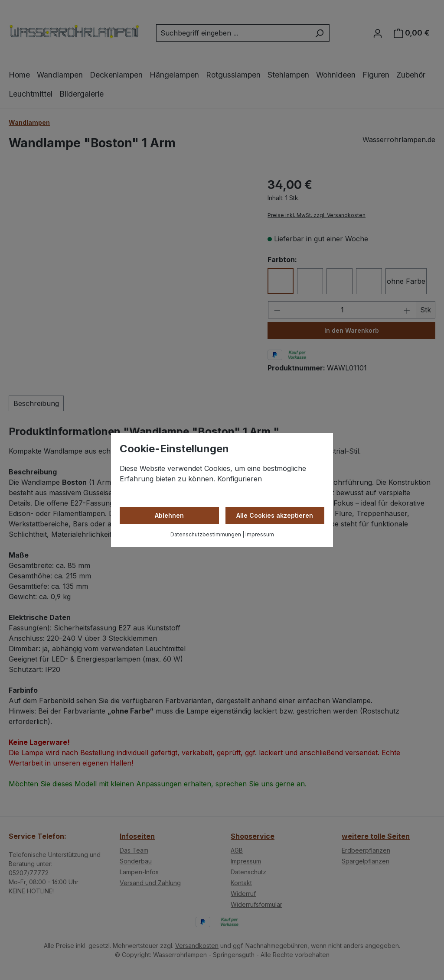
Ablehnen (169, 515)
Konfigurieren (240, 479)
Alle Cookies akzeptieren (275, 515)
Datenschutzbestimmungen (206, 534)
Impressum (260, 534)
